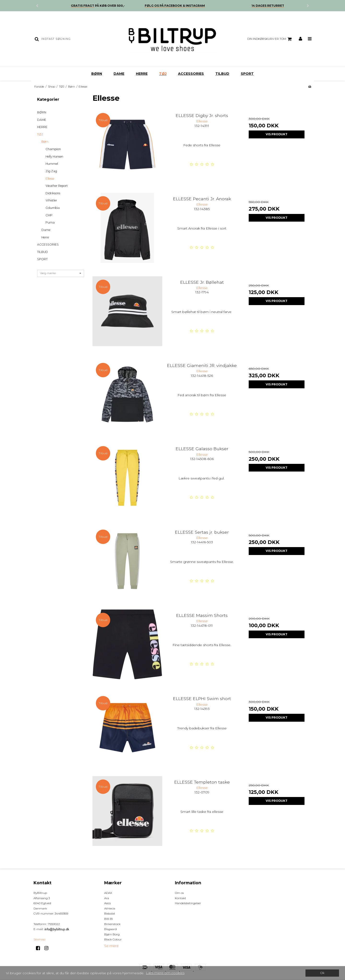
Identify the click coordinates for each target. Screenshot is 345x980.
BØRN (97, 74)
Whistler (51, 200)
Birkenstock (112, 924)
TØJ (163, 74)
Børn (45, 142)
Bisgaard (110, 929)
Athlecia (110, 908)
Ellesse (50, 179)
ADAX (108, 893)
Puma (50, 222)
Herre (45, 237)
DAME (119, 74)
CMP (49, 215)
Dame (46, 230)
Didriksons (53, 193)
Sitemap (39, 939)
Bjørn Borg (112, 934)
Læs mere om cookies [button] (165, 973)
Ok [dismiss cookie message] (322, 973)
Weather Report (57, 186)
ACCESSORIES (191, 74)
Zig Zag (51, 171)
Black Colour (113, 939)
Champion (53, 149)
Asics (107, 903)
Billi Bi (109, 919)
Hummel (52, 164)
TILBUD (222, 74)
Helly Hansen (54, 156)
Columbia (53, 208)
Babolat (110, 913)
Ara (107, 898)
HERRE (142, 74)
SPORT (247, 74)
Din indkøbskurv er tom (270, 39)
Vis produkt (277, 134)
